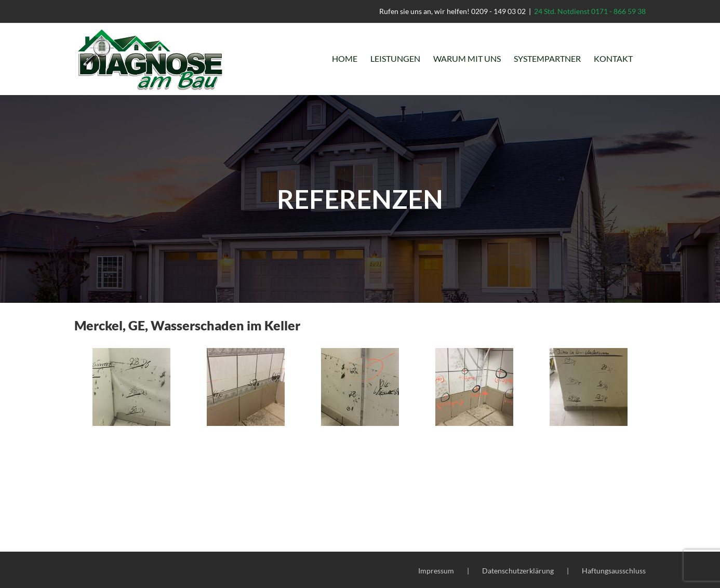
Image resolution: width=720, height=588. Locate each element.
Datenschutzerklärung (518, 571)
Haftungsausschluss (614, 571)
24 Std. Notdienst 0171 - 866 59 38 (590, 11)
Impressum (436, 571)
